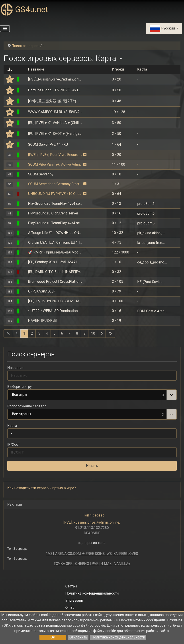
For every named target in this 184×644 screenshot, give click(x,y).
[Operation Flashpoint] (24, 291)
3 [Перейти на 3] (39, 333)
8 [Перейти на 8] (77, 333)
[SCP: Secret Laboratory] (24, 101)
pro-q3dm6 (146, 203)
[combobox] (92, 395)
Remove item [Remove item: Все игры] (163, 395)
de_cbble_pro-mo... (152, 262)
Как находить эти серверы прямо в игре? (42, 488)
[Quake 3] (24, 203)
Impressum (74, 600)
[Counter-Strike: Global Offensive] (24, 262)
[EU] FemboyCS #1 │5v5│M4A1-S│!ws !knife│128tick (55, 262)
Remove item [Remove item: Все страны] (163, 414)
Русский (163, 29)
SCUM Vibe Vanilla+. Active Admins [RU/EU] (55, 164)
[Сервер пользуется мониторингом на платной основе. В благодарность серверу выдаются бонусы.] (85, 155)
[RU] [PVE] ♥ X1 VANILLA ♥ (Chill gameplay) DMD (55, 123)
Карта (12, 426)
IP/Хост (14, 445)
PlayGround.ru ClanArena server (53, 213)
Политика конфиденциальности (118, 637)
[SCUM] (24, 90)
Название (15, 368)
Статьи (71, 586)
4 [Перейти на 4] (47, 333)
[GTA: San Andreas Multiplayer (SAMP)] (24, 282)
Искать (92, 466)
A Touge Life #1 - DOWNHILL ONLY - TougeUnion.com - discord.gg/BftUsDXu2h (55, 233)
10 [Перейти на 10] (93, 333)
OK (53, 637)
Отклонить (78, 637)
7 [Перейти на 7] (69, 333)
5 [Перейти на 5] (54, 333)
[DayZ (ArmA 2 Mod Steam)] (24, 272)
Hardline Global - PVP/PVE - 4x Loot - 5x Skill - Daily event (55, 90)
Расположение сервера (27, 406)
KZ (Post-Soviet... (151, 282)
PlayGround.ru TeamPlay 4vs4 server (55, 203)
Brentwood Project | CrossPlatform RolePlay (55, 282)
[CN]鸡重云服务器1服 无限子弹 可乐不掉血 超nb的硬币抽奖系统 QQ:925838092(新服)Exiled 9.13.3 (55, 101)
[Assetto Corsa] (24, 233)
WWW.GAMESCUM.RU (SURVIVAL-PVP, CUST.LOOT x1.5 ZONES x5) (55, 112)
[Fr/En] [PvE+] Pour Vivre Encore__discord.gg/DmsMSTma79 (55, 155)
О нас (70, 608)
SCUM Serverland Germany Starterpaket (55, 184)
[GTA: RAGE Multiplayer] (24, 252)
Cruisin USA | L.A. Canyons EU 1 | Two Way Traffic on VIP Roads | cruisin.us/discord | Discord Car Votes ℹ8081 (55, 242)
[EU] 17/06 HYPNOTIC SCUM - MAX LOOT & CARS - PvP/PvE (55, 301)
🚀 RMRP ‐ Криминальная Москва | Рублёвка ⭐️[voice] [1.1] (55, 252)
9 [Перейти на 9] (85, 333)
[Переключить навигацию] (5, 29)
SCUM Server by (41, 174)
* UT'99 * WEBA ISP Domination (53, 311)
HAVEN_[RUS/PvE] (43, 321)
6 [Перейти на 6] (62, 333)
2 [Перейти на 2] (32, 333)
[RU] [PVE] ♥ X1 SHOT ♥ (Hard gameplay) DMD (55, 134)
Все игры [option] (87, 395)
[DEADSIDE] (24, 79)
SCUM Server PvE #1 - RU (48, 144)
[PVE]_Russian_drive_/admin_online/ (55, 79)
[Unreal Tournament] (24, 311)
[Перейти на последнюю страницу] (110, 334)
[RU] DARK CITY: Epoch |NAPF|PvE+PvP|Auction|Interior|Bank (55, 272)
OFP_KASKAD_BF (42, 291)
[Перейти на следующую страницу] (102, 334)
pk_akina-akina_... (151, 233)
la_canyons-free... (151, 242)
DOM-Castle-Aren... (152, 311)
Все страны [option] (87, 414)
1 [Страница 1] (24, 333)
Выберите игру (20, 387)
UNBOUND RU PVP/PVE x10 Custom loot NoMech (55, 194)
